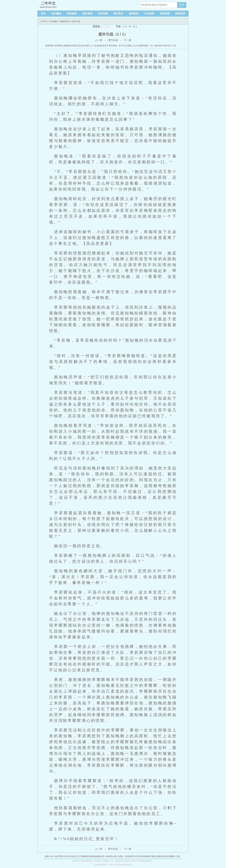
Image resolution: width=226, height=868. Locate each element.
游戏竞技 (134, 14)
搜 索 (182, 5)
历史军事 (103, 14)
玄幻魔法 (56, 14)
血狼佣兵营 (68, 46)
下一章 (128, 40)
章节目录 (113, 40)
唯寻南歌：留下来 (117, 46)
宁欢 (174, 46)
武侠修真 (72, 14)
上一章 (98, 40)
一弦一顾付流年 (156, 46)
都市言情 (87, 14)
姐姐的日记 (65, 21)
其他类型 (165, 14)
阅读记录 (180, 14)
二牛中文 (43, 21)
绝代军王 (167, 46)
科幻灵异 (118, 14)
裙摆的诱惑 (143, 46)
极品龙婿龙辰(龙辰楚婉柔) (164, 856)
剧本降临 (59, 46)
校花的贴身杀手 (101, 46)
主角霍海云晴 (111, 856)
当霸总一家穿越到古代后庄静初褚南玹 (134, 856)
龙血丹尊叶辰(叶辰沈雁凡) (66, 856)
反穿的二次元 (132, 46)
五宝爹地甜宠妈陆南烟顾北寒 (91, 856)
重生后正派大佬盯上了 (84, 46)
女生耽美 (149, 14)
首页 (43, 14)
